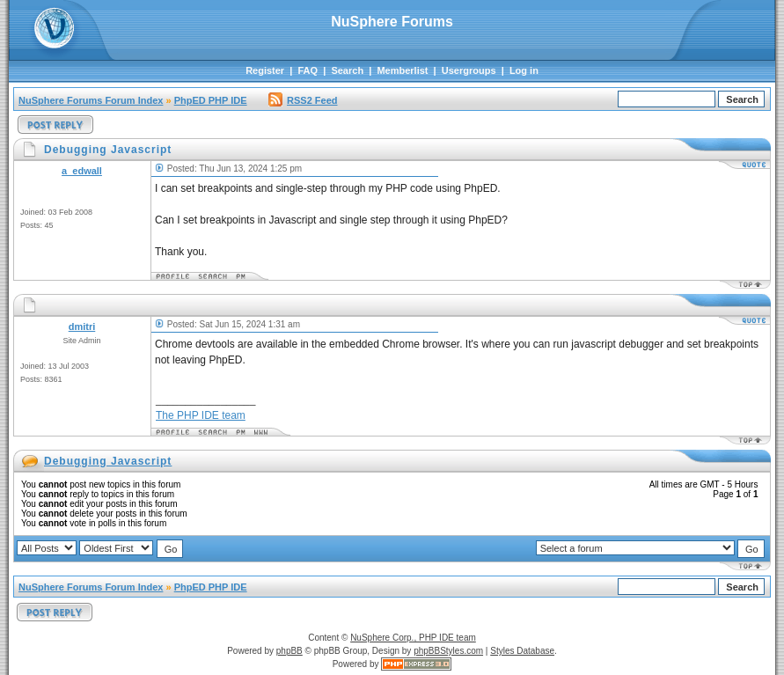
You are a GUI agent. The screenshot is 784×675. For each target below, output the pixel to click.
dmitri (82, 326)
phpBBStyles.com (448, 651)
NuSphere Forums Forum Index (91, 100)
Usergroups (469, 70)
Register (265, 70)
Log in (524, 70)
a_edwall (82, 171)
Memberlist (402, 70)
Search (347, 70)
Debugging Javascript (108, 461)
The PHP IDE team (201, 415)
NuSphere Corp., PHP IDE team (413, 638)
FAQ (308, 70)
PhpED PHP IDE (211, 100)
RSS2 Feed (303, 100)
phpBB (289, 651)
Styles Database (522, 651)
